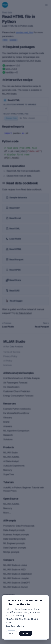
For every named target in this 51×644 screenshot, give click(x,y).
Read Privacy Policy (15, 626)
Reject (11, 633)
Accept (26, 633)
